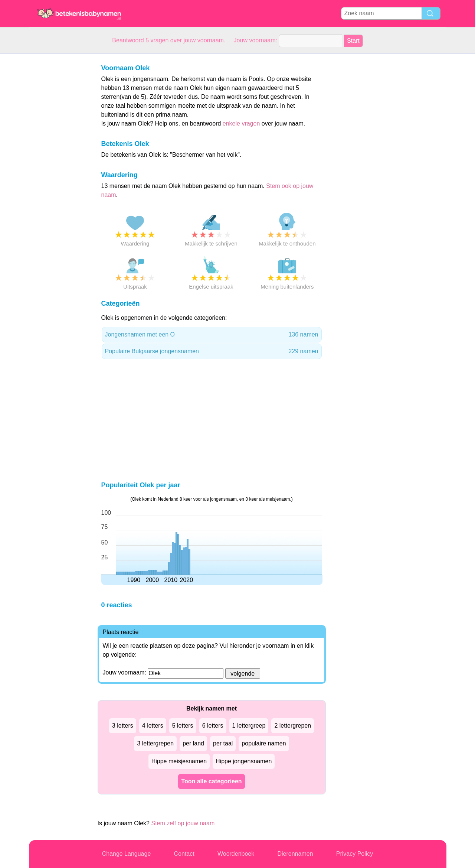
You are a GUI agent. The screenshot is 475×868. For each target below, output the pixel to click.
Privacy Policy (355, 854)
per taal (223, 743)
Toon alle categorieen (211, 781)
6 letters (213, 726)
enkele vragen (241, 123)
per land (193, 743)
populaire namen (264, 743)
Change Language (127, 854)
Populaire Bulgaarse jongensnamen (212, 351)
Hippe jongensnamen (244, 761)
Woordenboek (236, 854)
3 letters (123, 726)
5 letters (183, 726)
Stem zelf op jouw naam (183, 823)
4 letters (153, 726)
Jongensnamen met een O (212, 335)
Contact (184, 854)
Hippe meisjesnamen (179, 761)
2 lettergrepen (293, 726)
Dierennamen (295, 854)
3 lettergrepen (155, 743)
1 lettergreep (249, 726)
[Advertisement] (59, 165)
